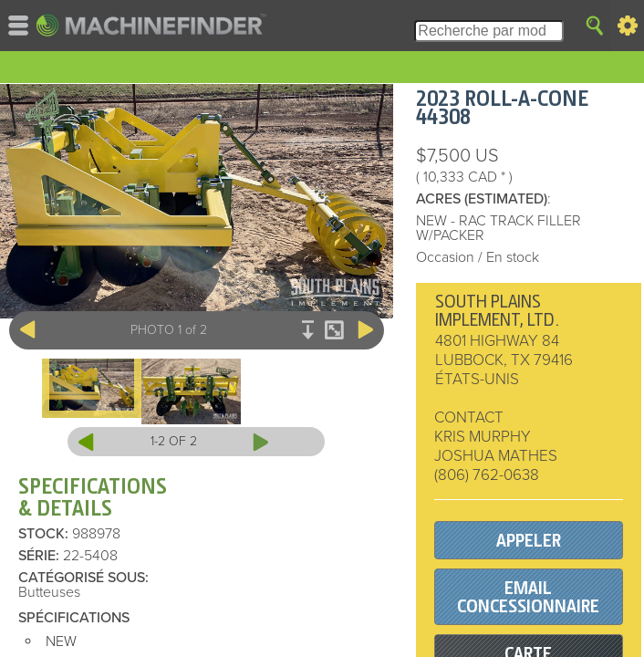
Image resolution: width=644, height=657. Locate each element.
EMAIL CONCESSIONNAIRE (528, 597)
